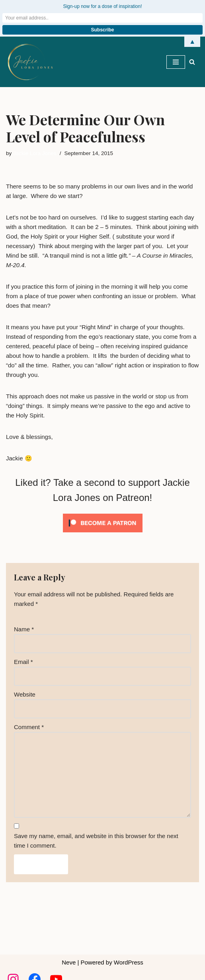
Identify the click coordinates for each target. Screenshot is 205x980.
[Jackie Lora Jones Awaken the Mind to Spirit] (30, 62)
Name (24, 629)
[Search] (192, 62)
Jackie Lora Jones (35, 153)
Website (25, 694)
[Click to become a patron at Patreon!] (103, 534)
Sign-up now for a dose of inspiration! (102, 6)
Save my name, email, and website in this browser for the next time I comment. (96, 841)
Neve (69, 962)
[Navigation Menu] (176, 62)
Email (23, 662)
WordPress (129, 962)
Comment (29, 727)
